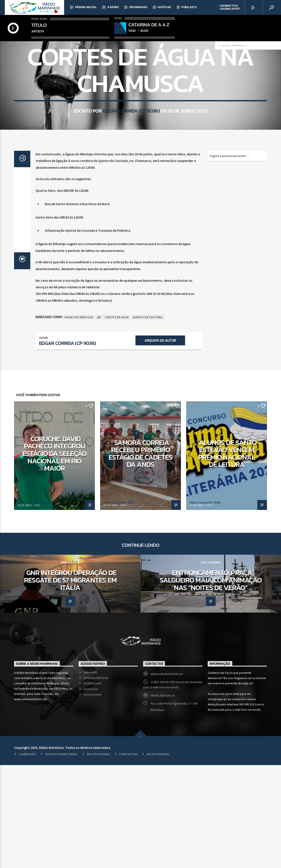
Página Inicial (86, 7)
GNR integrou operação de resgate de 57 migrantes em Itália (70, 683)
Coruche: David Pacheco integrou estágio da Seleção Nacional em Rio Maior (55, 556)
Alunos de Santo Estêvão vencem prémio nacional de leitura (227, 556)
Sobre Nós (90, 775)
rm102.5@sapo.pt (163, 798)
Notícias (164, 7)
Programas (138, 7)
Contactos (91, 792)
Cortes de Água (117, 420)
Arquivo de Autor (160, 443)
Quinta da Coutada (148, 420)
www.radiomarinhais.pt (167, 777)
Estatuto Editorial (96, 781)
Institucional (92, 786)
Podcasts (189, 7)
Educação (195, 508)
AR (99, 420)
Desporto (23, 508)
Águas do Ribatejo (79, 420)
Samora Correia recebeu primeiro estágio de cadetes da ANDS (141, 556)
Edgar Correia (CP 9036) (131, 175)
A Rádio (113, 7)
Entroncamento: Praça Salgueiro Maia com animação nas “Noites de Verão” (211, 683)
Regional (140, 100)
